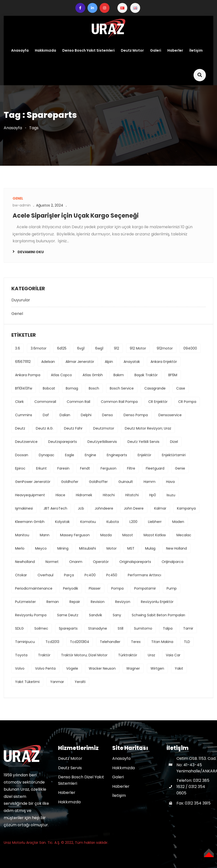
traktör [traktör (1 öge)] (44, 655)
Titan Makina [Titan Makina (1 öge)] (162, 642)
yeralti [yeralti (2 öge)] (80, 682)
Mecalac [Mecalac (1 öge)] (184, 535)
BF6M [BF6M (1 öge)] (173, 375)
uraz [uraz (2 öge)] (152, 655)
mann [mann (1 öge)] (45, 535)
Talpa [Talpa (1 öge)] (168, 628)
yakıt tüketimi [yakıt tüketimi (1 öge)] (27, 682)
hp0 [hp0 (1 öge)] (153, 495)
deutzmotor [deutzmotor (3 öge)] (104, 428)
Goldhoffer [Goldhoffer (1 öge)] (98, 482)
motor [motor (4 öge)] (112, 548)
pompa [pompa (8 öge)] (117, 588)
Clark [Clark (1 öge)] (19, 402)
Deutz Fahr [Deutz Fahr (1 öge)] (73, 428)
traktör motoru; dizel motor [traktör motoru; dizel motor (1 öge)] (84, 655)
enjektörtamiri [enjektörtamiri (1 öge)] (174, 455)
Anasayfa (20, 50)
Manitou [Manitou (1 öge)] (22, 535)
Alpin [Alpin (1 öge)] (109, 362)
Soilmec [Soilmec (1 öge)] (41, 628)
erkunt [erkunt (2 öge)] (41, 468)
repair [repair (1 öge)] (75, 602)
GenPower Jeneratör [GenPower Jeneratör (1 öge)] (33, 482)
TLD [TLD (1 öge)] (187, 642)
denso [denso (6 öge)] (108, 415)
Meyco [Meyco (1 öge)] (41, 548)
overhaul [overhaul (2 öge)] (45, 575)
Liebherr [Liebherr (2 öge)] (155, 522)
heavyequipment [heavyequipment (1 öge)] (30, 495)
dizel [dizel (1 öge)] (174, 442)
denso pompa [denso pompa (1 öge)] (136, 415)
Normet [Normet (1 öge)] (52, 562)
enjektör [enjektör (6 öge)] (144, 455)
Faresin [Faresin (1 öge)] (63, 468)
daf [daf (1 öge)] (46, 415)
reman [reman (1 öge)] (53, 602)
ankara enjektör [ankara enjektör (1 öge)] (164, 362)
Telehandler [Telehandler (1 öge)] (110, 642)
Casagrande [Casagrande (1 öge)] (155, 388)
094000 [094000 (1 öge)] (190, 348)
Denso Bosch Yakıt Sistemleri (88, 50)
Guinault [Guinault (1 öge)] (126, 482)
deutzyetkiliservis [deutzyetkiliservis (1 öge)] (102, 442)
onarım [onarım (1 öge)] (76, 562)
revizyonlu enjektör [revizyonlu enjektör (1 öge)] (157, 602)
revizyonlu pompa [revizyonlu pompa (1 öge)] (31, 615)
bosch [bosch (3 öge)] (94, 388)
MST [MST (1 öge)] (131, 548)
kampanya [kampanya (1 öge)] (186, 508)
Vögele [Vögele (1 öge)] (72, 668)
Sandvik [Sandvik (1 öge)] (96, 615)
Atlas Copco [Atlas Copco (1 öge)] (61, 375)
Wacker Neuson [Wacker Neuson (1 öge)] (102, 668)
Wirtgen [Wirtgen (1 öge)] (157, 668)
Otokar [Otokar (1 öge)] (21, 575)
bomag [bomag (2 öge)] (72, 388)
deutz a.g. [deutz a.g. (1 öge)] (45, 428)
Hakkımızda (45, 50)
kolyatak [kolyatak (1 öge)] (62, 522)
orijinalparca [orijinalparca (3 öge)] (173, 562)
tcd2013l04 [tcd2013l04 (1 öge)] (80, 642)
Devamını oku (31, 252)
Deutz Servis (70, 768)
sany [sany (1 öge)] (117, 615)
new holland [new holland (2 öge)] (176, 548)
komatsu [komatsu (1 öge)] (88, 522)
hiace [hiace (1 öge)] (60, 495)
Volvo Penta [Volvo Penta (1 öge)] (45, 668)
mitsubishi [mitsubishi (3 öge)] (87, 548)
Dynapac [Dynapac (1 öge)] (47, 455)
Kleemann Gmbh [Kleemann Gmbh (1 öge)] (30, 522)
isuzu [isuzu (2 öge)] (171, 495)
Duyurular (21, 300)
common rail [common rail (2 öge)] (78, 402)
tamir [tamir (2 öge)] (188, 628)
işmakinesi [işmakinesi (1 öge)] (24, 508)
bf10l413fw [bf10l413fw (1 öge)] (24, 388)
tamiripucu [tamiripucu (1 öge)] (25, 642)
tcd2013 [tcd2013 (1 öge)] (52, 642)
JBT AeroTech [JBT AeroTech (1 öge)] (55, 508)
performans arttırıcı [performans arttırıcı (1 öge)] (144, 575)
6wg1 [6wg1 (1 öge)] (99, 348)
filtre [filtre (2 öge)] (131, 468)
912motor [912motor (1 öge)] (165, 348)
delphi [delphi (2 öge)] (86, 415)
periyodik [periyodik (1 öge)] (71, 588)
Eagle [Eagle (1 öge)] (70, 455)
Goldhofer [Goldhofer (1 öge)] (70, 482)
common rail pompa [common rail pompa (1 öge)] (119, 402)
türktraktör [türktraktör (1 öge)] (128, 655)
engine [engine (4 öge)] (90, 455)
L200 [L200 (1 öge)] (133, 522)
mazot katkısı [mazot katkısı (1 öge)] (155, 535)
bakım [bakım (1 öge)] (119, 375)
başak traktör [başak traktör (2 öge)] (146, 375)
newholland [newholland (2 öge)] (25, 562)
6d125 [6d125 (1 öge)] (62, 348)
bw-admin (22, 205)
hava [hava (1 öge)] (170, 482)
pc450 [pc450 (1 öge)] (112, 575)
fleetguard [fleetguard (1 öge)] (155, 468)
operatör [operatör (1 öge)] (101, 562)
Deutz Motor (132, 50)
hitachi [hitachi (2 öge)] (109, 495)
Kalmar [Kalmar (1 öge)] (160, 508)
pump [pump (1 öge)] (172, 588)
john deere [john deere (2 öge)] (134, 508)
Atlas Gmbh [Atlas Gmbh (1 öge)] (93, 375)
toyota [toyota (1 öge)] (21, 655)
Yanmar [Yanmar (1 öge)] (57, 682)
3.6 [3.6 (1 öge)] (18, 348)
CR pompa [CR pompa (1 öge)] (187, 402)
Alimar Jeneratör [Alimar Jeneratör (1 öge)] (80, 362)
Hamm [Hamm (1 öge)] (150, 482)
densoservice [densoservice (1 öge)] (170, 415)
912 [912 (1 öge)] (117, 348)
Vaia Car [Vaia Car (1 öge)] (173, 655)
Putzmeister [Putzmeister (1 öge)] (25, 602)
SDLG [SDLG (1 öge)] (19, 628)
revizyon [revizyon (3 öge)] (123, 602)
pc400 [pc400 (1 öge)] (90, 575)
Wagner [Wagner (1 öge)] (133, 668)
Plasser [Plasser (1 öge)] (95, 588)
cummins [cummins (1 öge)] (24, 415)
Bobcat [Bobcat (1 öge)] (49, 388)
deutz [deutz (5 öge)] (20, 428)
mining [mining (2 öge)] (63, 548)
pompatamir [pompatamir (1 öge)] (145, 588)
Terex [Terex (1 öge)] (136, 642)
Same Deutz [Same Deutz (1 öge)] (68, 615)
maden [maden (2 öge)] (178, 522)
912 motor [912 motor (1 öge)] (138, 348)
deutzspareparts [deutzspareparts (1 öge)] (63, 442)
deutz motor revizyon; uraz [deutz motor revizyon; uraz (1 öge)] (148, 428)
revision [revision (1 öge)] (98, 602)
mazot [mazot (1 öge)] (128, 535)
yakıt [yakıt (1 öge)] (179, 668)
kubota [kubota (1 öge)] (113, 522)
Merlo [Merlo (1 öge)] (20, 548)
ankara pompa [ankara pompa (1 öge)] (28, 375)
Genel (17, 314)
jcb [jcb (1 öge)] (81, 508)
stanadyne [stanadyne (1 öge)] (98, 628)
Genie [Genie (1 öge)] (180, 468)
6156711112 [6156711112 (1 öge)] (23, 362)
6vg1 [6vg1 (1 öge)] (81, 348)
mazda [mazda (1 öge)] (106, 535)
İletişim (196, 50)
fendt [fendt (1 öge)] (85, 468)
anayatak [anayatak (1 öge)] (132, 362)
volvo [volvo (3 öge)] (20, 668)
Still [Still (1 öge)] (120, 628)
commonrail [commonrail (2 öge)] (45, 402)
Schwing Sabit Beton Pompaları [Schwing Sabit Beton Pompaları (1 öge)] (158, 615)
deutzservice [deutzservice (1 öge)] (26, 442)
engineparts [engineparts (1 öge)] (117, 455)
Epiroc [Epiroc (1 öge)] (20, 468)
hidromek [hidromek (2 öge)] (84, 495)
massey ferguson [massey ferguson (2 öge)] (75, 535)
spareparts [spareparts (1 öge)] (68, 628)
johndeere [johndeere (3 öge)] (104, 508)
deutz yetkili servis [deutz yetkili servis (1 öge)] (143, 442)
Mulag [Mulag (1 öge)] (150, 548)
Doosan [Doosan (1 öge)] (22, 455)
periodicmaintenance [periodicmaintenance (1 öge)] (34, 588)
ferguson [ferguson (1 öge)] (108, 468)
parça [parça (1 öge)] (69, 575)
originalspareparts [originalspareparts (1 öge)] (135, 562)
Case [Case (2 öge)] (181, 388)
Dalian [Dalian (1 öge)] (65, 415)
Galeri (156, 50)
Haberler (175, 50)
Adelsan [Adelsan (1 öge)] (48, 362)
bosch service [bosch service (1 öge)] (122, 388)
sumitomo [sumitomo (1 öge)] (143, 628)
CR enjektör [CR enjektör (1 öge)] (158, 402)
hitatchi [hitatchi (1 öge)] (132, 495)
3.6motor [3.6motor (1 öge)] (39, 348)
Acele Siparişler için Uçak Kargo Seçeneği (76, 216)
